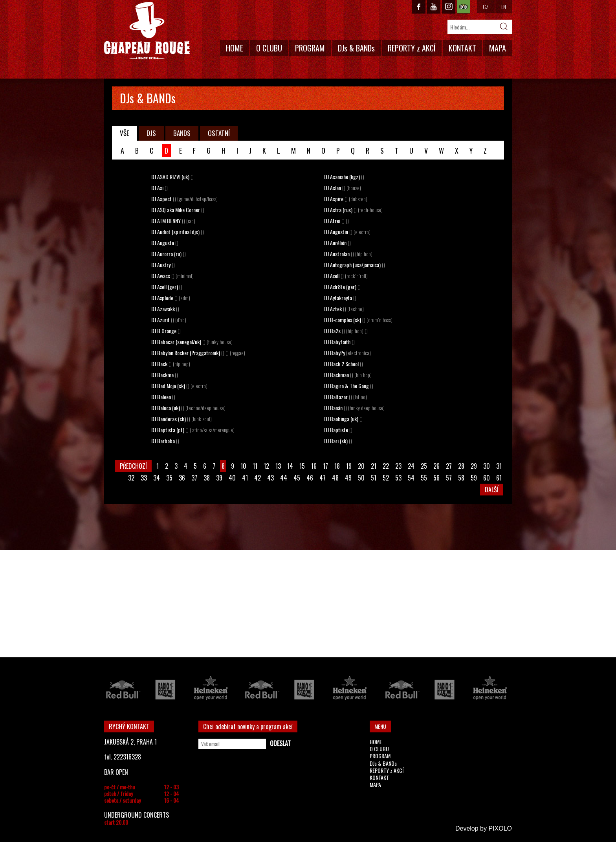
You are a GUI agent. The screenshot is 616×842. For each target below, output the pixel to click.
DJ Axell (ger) (167, 287)
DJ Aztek (344, 309)
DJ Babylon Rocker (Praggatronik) (198, 353)
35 (169, 478)
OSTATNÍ (219, 133)
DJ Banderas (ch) (181, 419)
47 (323, 478)
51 (374, 478)
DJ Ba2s (346, 331)
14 (290, 466)
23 (398, 466)
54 (411, 478)
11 (255, 466)
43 (270, 478)
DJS (151, 133)
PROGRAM (310, 48)
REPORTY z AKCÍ (412, 48)
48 (335, 478)
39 (219, 478)
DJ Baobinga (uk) (343, 419)
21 (374, 466)
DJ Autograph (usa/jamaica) (355, 265)
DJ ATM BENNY (173, 221)
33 (144, 478)
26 (436, 466)
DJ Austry (163, 265)
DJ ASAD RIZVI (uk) (172, 177)
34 (157, 478)
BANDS (182, 133)
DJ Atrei (336, 221)
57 (449, 478)
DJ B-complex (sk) (358, 320)
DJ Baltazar (346, 397)
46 (310, 478)
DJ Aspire (346, 199)
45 (297, 478)
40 (232, 478)
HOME (235, 48)
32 (131, 478)
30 (487, 466)
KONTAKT (462, 48)
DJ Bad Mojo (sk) (179, 386)
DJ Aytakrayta (340, 298)
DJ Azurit (169, 320)
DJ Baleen (163, 397)
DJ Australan (348, 254)
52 (386, 478)
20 (361, 466)
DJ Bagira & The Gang (349, 386)
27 (449, 466)
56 (436, 478)
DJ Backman (348, 375)
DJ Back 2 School (344, 364)
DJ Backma (165, 375)
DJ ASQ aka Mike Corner (178, 210)
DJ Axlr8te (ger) (342, 287)
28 (461, 466)
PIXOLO (500, 828)
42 (258, 478)
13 (278, 466)
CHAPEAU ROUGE (147, 31)
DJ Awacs (172, 276)
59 (474, 478)
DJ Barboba (165, 441)
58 (461, 478)
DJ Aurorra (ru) (169, 254)
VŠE (125, 133)
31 (499, 466)
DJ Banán (354, 408)
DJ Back (171, 364)
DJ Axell (346, 276)
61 (499, 478)
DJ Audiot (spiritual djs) (178, 232)
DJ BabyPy (347, 353)
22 (386, 466)
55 (424, 478)
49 (348, 478)
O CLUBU (269, 48)
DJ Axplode (171, 298)
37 (194, 478)
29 (474, 466)
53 (398, 478)
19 (349, 466)
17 (325, 466)
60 (487, 478)
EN (504, 6)
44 (284, 478)
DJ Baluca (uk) (188, 408)
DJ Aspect (184, 199)
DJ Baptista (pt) (193, 430)
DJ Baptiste (338, 430)
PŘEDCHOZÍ (133, 466)
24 (411, 466)
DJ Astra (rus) (353, 210)
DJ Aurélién (337, 243)
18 (337, 466)
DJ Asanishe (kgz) (344, 177)
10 (243, 466)
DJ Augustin (347, 232)
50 (361, 478)
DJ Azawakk (165, 309)
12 (266, 466)
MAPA (498, 48)
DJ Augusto (165, 243)
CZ (486, 6)
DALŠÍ (492, 490)
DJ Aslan (343, 188)
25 (424, 466)
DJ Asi (159, 188)
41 (245, 478)
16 (314, 466)
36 (182, 478)
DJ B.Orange (166, 331)
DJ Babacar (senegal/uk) (192, 342)
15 (302, 466)
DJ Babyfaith (339, 342)
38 (207, 478)
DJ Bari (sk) (338, 441)
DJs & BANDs (356, 48)
